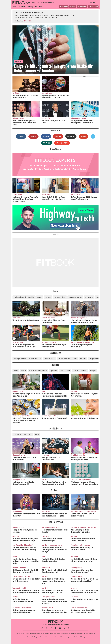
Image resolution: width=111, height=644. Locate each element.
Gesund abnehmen (64, 359)
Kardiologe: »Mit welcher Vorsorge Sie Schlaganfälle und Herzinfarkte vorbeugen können (25, 199)
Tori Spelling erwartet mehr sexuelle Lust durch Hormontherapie (26, 580)
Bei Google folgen (62, 143)
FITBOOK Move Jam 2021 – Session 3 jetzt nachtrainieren (83, 515)
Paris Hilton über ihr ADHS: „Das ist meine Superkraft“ (25, 458)
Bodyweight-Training (75, 297)
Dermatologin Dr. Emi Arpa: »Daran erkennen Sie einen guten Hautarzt (53, 198)
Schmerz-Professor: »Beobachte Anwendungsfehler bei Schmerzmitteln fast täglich (54, 549)
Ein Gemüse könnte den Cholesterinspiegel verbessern (23, 600)
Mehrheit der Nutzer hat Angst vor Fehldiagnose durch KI (82, 548)
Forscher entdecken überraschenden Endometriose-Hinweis (83, 540)
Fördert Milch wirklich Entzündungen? (54, 418)
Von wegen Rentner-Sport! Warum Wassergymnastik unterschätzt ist (82, 122)
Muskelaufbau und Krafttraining (24, 297)
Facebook (46, 136)
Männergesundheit (35, 359)
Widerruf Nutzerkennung (61, 637)
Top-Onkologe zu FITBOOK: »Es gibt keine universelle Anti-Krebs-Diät (55, 96)
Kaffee (68, 371)
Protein (23, 371)
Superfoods (54, 371)
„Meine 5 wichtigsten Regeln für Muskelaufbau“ (82, 346)
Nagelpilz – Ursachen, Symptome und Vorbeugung (25, 531)
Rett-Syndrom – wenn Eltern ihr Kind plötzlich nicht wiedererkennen (83, 611)
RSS (70, 634)
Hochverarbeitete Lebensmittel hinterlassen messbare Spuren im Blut (54, 395)
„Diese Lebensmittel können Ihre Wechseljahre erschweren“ (82, 571)
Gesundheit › (55, 353)
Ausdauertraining (60, 297)
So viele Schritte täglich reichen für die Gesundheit (55, 531)
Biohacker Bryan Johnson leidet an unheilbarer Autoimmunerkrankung (24, 548)
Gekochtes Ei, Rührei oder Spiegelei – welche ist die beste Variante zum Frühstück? (25, 420)
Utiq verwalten (49, 637)
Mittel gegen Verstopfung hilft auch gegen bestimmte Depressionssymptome (84, 483)
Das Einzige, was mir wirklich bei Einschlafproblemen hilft (23, 483)
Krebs (75, 359)
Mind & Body (38, 7)
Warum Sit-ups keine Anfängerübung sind (26, 320)
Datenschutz (64, 634)
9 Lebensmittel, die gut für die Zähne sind (85, 418)
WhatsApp (47, 143)
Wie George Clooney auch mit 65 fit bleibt (53, 122)
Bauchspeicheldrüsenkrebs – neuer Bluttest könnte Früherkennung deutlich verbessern (55, 601)
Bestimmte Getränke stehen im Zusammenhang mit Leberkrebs (52, 591)
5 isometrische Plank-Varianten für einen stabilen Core (26, 515)
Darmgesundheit (50, 359)
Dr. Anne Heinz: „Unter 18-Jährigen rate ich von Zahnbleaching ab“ (84, 198)
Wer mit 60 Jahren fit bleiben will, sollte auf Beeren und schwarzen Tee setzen (84, 591)
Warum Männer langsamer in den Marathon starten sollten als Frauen (24, 346)
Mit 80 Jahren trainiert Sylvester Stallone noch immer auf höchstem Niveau (24, 123)
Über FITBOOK (20, 634)
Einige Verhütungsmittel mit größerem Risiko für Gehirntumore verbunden (53, 68)
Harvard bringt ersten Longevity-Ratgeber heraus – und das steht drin (54, 611)
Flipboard (58, 136)
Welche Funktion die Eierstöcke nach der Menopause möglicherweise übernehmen (26, 591)
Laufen (40, 297)
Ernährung (30, 7)
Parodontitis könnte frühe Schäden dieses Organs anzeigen (53, 560)
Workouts (73, 7)
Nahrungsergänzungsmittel (38, 371)
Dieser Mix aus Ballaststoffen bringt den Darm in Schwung (84, 395)
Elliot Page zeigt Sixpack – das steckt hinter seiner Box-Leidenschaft (25, 571)
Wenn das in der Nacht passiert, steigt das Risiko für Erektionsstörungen (25, 540)
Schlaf (37, 434)
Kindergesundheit (93, 7)
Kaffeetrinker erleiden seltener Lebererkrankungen (52, 540)
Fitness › (55, 291)
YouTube (83, 136)
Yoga (97, 297)
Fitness (14, 7)
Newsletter (71, 136)
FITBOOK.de (28, 21)
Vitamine (76, 371)
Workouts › (55, 490)
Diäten (16, 371)
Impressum (92, 634)
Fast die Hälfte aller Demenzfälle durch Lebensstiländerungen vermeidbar (84, 560)
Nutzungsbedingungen (53, 634)
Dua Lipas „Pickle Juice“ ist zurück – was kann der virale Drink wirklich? (85, 580)
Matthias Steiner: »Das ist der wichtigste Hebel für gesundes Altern (85, 458)
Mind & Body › (56, 428)
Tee (61, 371)
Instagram (21, 136)
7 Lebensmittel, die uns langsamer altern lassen (84, 600)
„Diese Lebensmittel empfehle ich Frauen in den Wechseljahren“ (26, 395)
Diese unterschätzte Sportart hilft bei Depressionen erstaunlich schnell (54, 483)
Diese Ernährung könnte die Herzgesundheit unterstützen (80, 531)
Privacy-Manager (83, 634)
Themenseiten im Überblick (38, 634)
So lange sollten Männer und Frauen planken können (53, 321)
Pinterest (34, 136)
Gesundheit (22, 7)
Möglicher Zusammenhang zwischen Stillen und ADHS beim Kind (24, 611)
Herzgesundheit (94, 359)
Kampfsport (89, 297)
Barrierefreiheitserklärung (77, 637)
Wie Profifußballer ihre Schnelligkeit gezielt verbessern (54, 346)
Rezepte (93, 371)
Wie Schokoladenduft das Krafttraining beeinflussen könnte (25, 96)
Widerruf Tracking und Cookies (35, 637)
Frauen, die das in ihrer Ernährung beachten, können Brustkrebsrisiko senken (53, 581)
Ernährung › (56, 365)
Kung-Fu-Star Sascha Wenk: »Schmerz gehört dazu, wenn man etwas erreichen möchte (26, 561)
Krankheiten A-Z (64, 7)
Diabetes (83, 359)
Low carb (84, 371)
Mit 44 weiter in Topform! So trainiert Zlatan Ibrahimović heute (54, 571)
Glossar (27, 634)
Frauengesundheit (82, 7)
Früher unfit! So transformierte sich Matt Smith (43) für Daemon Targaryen (84, 321)
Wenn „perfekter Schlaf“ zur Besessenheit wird (51, 458)
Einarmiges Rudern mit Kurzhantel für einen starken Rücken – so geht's (54, 515)
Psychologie (18, 434)
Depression (28, 434)
